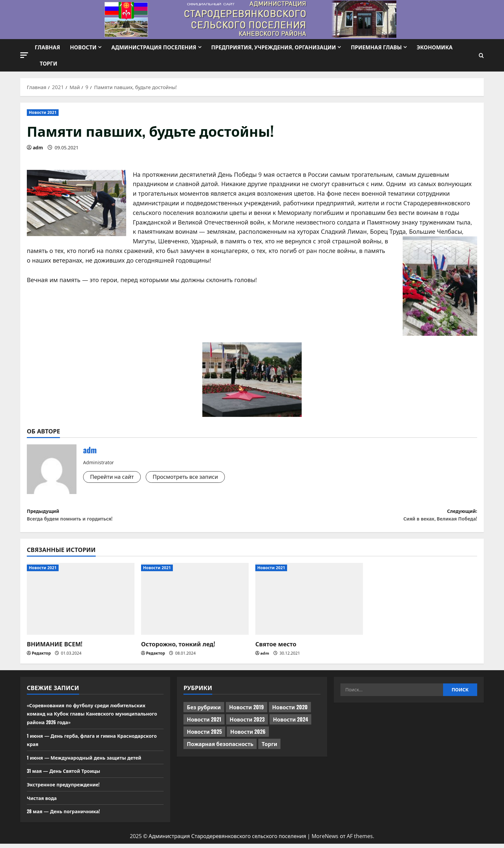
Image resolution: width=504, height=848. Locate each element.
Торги (49, 63)
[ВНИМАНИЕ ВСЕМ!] (81, 603)
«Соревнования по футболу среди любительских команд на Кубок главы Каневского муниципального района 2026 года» (93, 718)
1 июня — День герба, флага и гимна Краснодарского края (76, 744)
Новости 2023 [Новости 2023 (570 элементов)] (247, 723)
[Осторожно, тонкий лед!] (195, 603)
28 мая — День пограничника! (68, 815)
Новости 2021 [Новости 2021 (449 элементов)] (204, 723)
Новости (83, 47)
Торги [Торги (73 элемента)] (269, 748)
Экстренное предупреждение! (68, 788)
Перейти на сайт (114, 477)
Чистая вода (44, 802)
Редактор (41, 657)
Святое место (276, 648)
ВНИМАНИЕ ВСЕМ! (55, 648)
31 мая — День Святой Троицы (68, 775)
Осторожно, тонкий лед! (178, 648)
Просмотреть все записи (192, 477)
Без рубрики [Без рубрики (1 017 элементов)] (204, 711)
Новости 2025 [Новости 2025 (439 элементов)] (204, 736)
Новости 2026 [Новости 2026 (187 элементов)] (248, 736)
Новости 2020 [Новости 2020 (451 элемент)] (290, 711)
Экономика (434, 47)
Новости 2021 (43, 112)
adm (38, 148)
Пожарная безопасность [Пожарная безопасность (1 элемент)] (220, 748)
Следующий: (365, 517)
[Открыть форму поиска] (481, 55)
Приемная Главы (376, 47)
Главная (47, 47)
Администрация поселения (154, 47)
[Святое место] (309, 603)
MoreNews (325, 840)
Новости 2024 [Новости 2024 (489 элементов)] (290, 723)
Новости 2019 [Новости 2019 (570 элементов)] (247, 711)
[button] (24, 55)
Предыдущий (139, 517)
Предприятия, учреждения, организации (274, 47)
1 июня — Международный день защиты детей (91, 762)
